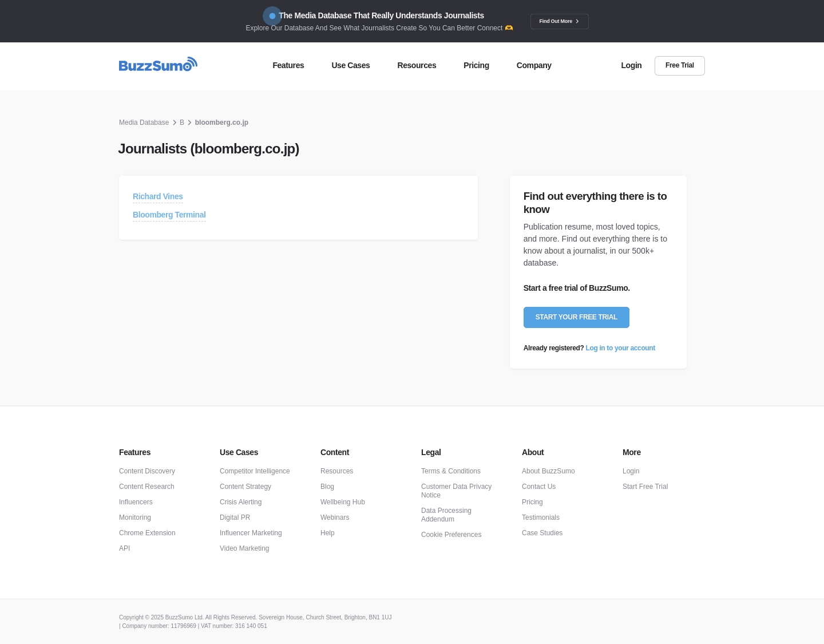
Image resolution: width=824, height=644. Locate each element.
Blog (327, 487)
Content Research (147, 487)
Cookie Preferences (451, 535)
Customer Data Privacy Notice (456, 491)
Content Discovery (147, 471)
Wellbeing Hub (343, 502)
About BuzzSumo (548, 471)
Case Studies (542, 533)
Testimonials (541, 517)
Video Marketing (245, 548)
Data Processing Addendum (446, 515)
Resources (337, 471)
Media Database (144, 123)
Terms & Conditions (451, 471)
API (124, 548)
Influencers (136, 502)
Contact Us (539, 487)
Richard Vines (158, 196)
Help (328, 533)
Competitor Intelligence (255, 471)
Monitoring (135, 517)
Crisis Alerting (241, 502)
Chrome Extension (147, 533)
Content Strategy (245, 487)
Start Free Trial (645, 487)
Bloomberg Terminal (169, 215)
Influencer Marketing (251, 533)
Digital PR (235, 517)
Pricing (532, 502)
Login (631, 471)
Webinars (335, 517)
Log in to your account (621, 348)
